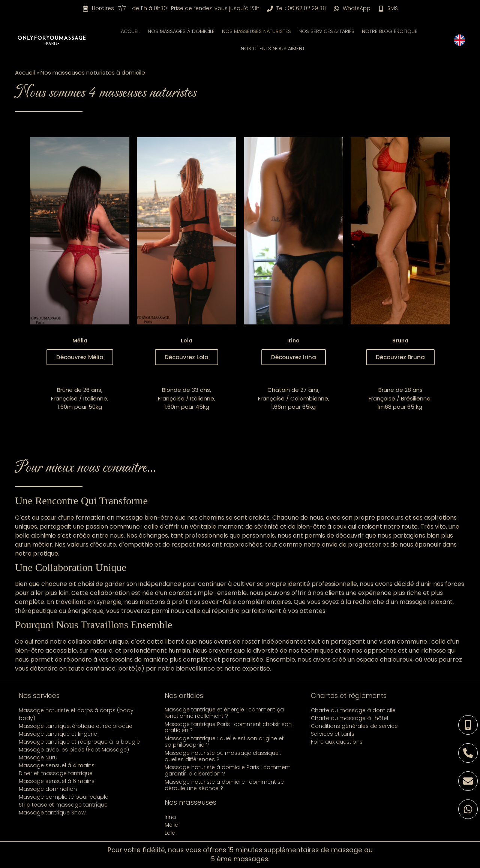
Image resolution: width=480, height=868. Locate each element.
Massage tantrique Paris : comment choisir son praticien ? (228, 727)
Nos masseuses (190, 802)
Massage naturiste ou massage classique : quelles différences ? (223, 756)
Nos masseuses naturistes (256, 31)
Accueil (130, 31)
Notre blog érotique (390, 31)
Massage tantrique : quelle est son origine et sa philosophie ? (224, 742)
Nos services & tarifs (326, 31)
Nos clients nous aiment (273, 49)
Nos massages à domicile (181, 31)
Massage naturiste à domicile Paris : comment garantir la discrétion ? (227, 770)
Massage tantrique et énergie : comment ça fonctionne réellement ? (224, 713)
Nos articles (184, 695)
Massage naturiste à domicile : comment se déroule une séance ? (224, 785)
